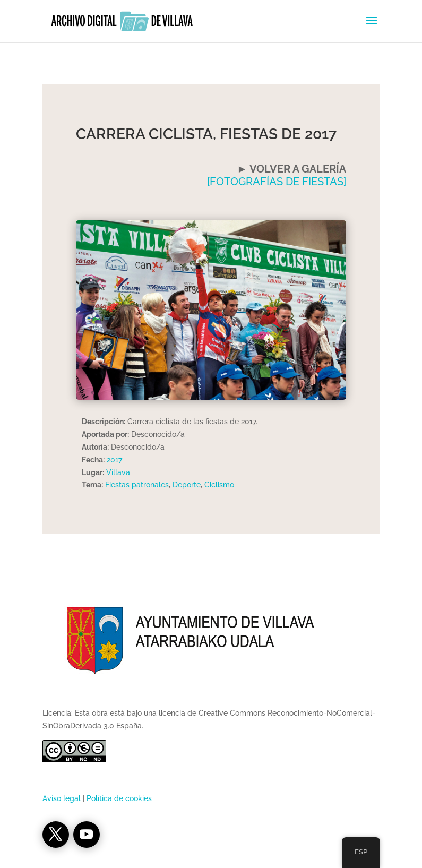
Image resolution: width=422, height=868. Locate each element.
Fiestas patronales (137, 485)
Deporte (187, 485)
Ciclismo (219, 485)
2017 (114, 460)
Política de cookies (119, 798)
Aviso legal (62, 798)
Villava (118, 472)
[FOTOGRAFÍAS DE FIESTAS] (277, 182)
